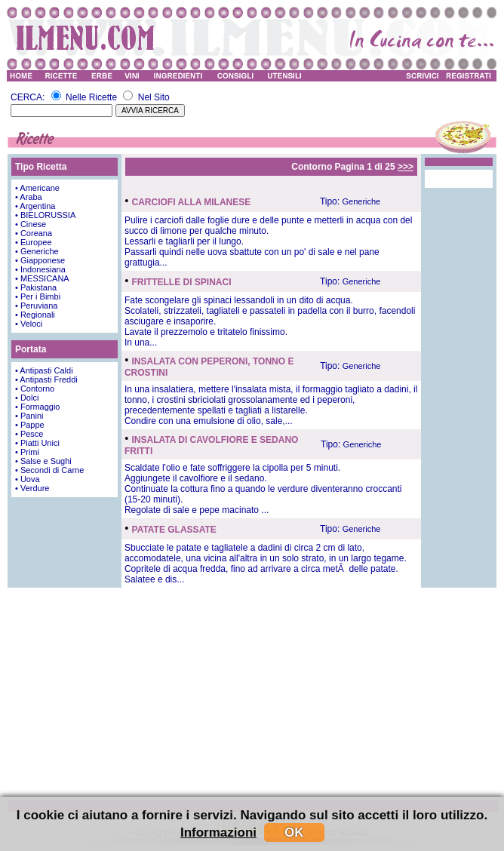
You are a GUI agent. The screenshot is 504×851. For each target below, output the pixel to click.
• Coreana (34, 233)
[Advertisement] (252, 693)
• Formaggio (38, 407)
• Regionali (35, 315)
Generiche (361, 201)
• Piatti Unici (37, 443)
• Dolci (27, 398)
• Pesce (29, 434)
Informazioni (218, 833)
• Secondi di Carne (49, 470)
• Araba (29, 197)
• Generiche (37, 251)
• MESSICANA (42, 278)
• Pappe (30, 425)
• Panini (29, 416)
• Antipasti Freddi (46, 379)
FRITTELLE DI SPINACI (182, 282)
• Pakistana (36, 287)
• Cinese (31, 224)
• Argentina (35, 206)
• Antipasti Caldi (44, 370)
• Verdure (32, 488)
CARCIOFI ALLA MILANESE (192, 202)
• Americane (37, 188)
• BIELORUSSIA (45, 215)
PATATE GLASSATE (174, 530)
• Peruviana (36, 306)
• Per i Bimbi (38, 296)
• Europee (34, 242)
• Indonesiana (40, 269)
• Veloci (29, 324)
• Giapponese (40, 260)
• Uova (28, 479)
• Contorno (35, 389)
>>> (406, 167)
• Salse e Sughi (43, 461)
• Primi (27, 452)
